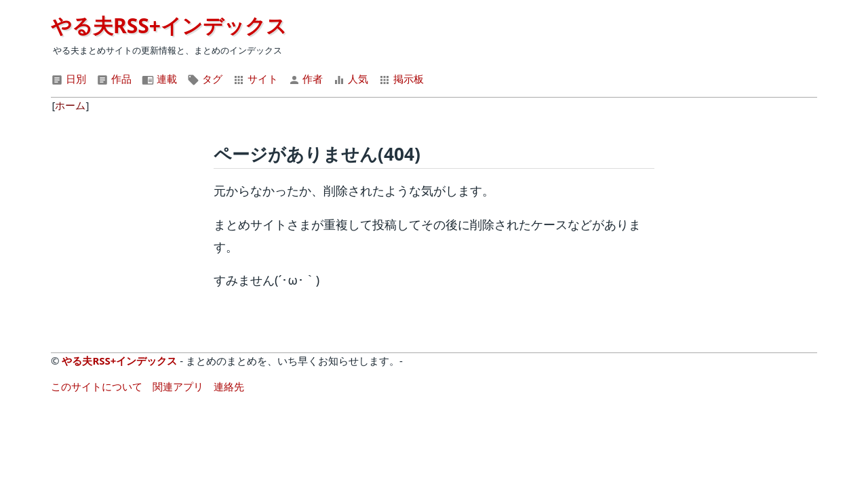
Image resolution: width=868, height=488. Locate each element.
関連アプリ (178, 386)
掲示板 (401, 79)
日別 (68, 79)
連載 (159, 79)
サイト (255, 79)
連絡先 (229, 386)
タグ (205, 79)
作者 (306, 79)
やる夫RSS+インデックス (169, 25)
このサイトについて (97, 386)
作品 (114, 79)
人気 (351, 79)
